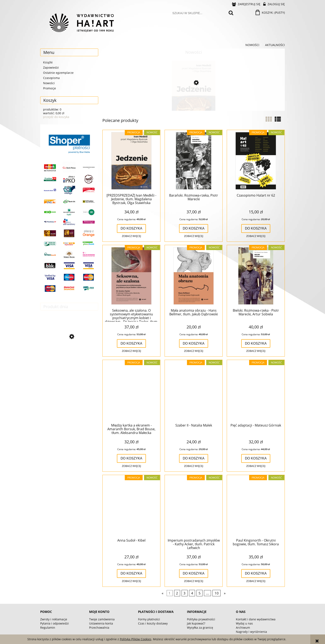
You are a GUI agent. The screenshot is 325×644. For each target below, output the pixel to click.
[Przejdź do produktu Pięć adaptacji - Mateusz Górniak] (69, 355)
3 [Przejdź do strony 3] (184, 593)
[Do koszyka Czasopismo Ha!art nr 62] (256, 228)
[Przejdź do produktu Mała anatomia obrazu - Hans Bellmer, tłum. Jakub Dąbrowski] (194, 276)
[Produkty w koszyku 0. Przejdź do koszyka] (270, 13)
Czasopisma (51, 78)
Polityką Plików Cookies (136, 639)
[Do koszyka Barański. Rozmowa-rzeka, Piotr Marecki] (194, 228)
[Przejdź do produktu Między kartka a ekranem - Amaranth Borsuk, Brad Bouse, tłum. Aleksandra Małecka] (131, 391)
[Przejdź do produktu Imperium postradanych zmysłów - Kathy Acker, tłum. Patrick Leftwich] (194, 506)
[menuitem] (252, 45)
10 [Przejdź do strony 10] (217, 593)
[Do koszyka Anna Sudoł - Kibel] (132, 574)
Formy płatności (149, 619)
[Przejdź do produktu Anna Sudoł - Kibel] (131, 506)
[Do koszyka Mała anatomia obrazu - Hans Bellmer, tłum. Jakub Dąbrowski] (194, 344)
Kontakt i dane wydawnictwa (256, 619)
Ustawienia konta (101, 623)
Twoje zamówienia (102, 619)
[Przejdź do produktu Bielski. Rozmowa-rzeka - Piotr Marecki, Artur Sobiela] (256, 276)
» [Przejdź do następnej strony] (225, 593)
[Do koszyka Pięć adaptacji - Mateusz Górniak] (256, 458)
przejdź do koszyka (56, 117)
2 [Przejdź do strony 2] (177, 593)
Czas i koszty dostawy (153, 623)
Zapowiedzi (51, 67)
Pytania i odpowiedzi (55, 623)
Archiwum (243, 628)
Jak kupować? (196, 623)
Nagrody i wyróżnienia (251, 632)
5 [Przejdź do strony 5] (200, 593)
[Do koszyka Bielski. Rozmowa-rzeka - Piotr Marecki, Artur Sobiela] (256, 344)
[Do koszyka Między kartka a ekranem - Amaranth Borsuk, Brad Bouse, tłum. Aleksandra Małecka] (132, 458)
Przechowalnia (99, 628)
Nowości (49, 83)
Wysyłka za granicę (200, 628)
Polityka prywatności (201, 619)
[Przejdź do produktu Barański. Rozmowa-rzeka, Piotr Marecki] (194, 161)
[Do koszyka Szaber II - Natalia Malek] (194, 458)
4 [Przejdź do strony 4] (192, 593)
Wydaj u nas (244, 623)
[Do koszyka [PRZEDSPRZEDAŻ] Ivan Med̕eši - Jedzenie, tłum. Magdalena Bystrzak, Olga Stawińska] (132, 228)
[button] (131, 236)
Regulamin (48, 628)
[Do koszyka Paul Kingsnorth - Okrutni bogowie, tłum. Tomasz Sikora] (256, 574)
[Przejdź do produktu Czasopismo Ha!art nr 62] (256, 161)
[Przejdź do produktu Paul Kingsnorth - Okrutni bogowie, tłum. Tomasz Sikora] (256, 506)
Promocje (50, 88)
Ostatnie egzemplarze (58, 73)
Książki (48, 62)
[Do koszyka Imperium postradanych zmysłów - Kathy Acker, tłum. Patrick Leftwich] (194, 574)
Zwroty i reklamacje (54, 619)
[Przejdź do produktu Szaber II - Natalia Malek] (194, 391)
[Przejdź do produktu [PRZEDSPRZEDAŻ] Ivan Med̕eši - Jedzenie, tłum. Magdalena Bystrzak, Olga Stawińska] (194, 100)
